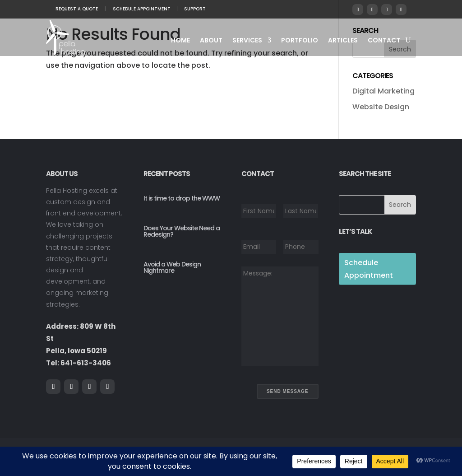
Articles (343, 41)
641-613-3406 (86, 363)
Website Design (381, 107)
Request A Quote (77, 9)
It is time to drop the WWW (182, 198)
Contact (384, 41)
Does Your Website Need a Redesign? (182, 231)
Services (247, 41)
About (211, 41)
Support (195, 9)
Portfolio (300, 41)
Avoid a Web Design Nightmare (172, 267)
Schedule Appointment (142, 9)
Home (180, 41)
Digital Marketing (383, 91)
